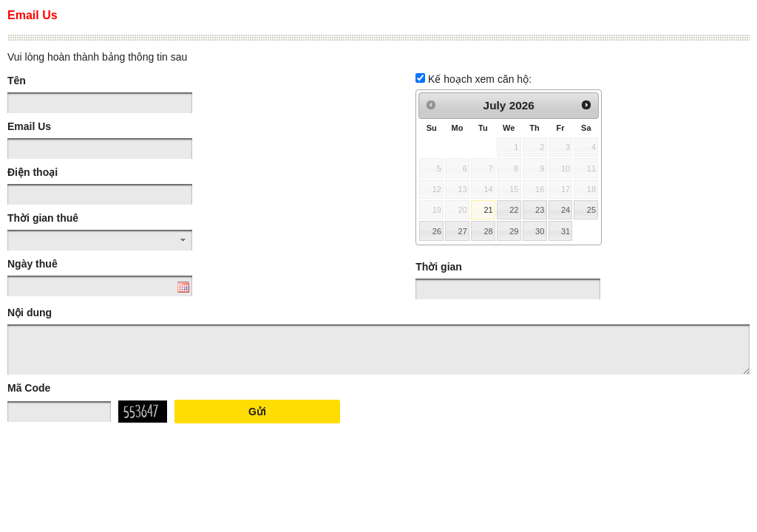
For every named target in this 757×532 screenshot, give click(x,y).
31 (566, 231)
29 (514, 231)
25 (591, 210)
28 (488, 231)
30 (540, 231)
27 (463, 231)
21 (488, 210)
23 (540, 210)
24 (566, 210)
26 (437, 231)
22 (514, 210)
